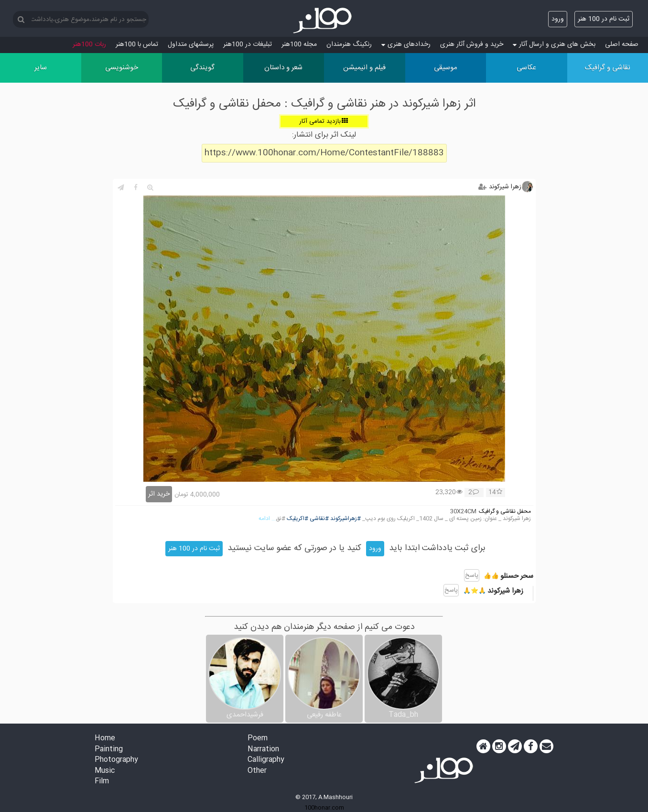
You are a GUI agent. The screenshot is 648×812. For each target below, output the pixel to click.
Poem (258, 739)
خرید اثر (159, 494)
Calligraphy (266, 760)
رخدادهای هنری (406, 44)
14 (495, 493)
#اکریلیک (297, 519)
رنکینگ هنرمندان (349, 44)
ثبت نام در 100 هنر (604, 19)
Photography (116, 760)
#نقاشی (319, 519)
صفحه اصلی (622, 44)
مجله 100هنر (299, 44)
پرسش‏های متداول (191, 44)
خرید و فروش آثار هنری (472, 44)
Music (105, 771)
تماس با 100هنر (137, 44)
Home (105, 739)
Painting (109, 750)
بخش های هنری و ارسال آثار (554, 44)
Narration (263, 750)
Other (257, 771)
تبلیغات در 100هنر (248, 44)
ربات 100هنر (89, 44)
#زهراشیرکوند (346, 519)
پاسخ (472, 575)
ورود (558, 19)
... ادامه (267, 519)
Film (102, 782)
